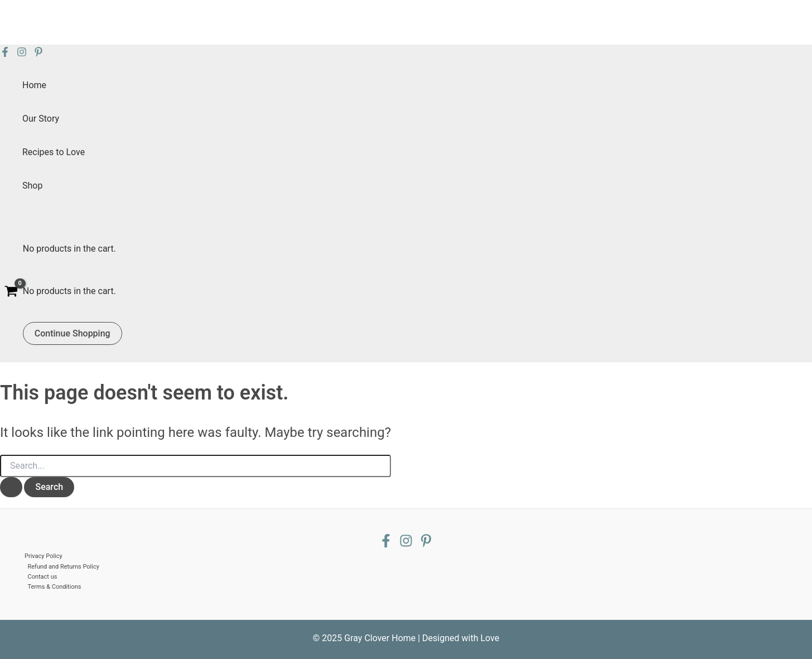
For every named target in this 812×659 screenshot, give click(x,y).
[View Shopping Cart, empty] (11, 293)
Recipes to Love (54, 152)
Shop (32, 186)
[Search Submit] (11, 487)
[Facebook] (5, 54)
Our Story (41, 119)
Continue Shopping (72, 333)
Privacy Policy (43, 556)
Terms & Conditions (55, 587)
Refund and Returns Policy (64, 567)
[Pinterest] (38, 54)
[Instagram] (22, 54)
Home (34, 85)
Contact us (43, 577)
